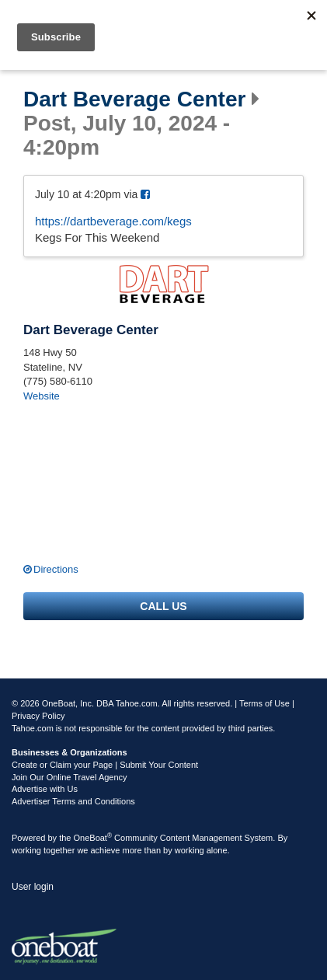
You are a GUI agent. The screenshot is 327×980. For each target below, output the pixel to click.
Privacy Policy (38, 716)
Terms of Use (264, 703)
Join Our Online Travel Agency (70, 777)
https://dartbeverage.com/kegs (113, 221)
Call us (163, 606)
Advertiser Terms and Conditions (73, 801)
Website (42, 396)
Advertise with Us (45, 789)
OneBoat (93, 838)
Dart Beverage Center (134, 99)
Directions (56, 569)
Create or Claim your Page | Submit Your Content (105, 765)
